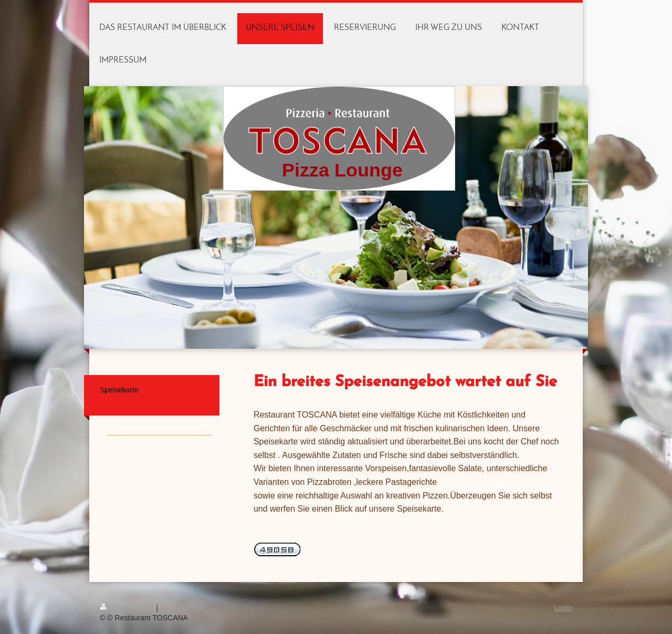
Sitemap (174, 608)
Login (563, 608)
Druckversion (128, 608)
